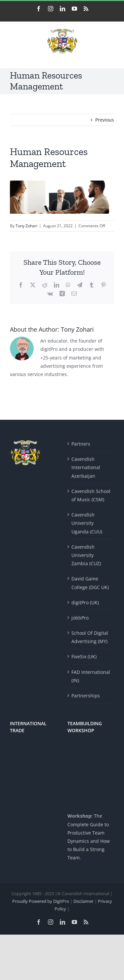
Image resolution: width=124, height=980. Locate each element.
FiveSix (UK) (84, 656)
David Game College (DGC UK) (90, 583)
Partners (81, 444)
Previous (105, 120)
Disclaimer (84, 901)
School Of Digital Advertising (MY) (90, 637)
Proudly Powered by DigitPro (41, 901)
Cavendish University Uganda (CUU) (87, 523)
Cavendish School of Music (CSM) (91, 495)
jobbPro (80, 618)
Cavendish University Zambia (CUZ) (86, 555)
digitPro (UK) (85, 602)
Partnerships (86, 696)
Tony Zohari (26, 226)
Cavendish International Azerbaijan (86, 467)
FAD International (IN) (91, 676)
